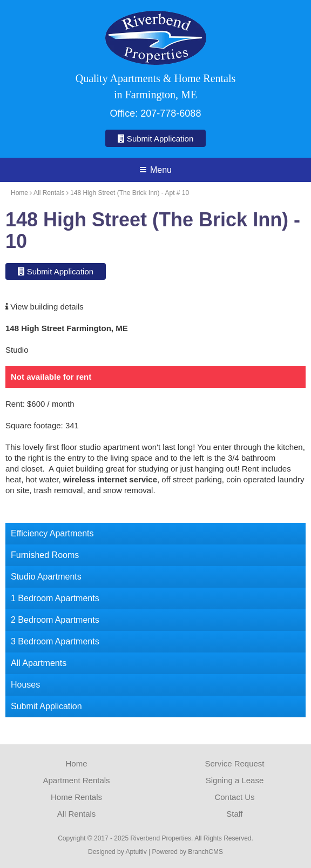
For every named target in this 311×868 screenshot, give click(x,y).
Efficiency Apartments (52, 533)
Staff (235, 814)
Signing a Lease (235, 780)
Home (19, 193)
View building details (45, 307)
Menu (156, 170)
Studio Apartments (46, 577)
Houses (25, 685)
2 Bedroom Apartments (55, 620)
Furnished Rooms (45, 555)
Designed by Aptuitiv (117, 852)
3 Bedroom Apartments (55, 641)
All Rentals (49, 193)
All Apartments (39, 663)
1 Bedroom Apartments (55, 598)
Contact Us (234, 797)
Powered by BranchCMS (188, 852)
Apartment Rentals (76, 780)
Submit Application (156, 139)
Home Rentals (76, 797)
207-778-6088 (171, 113)
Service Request (234, 763)
